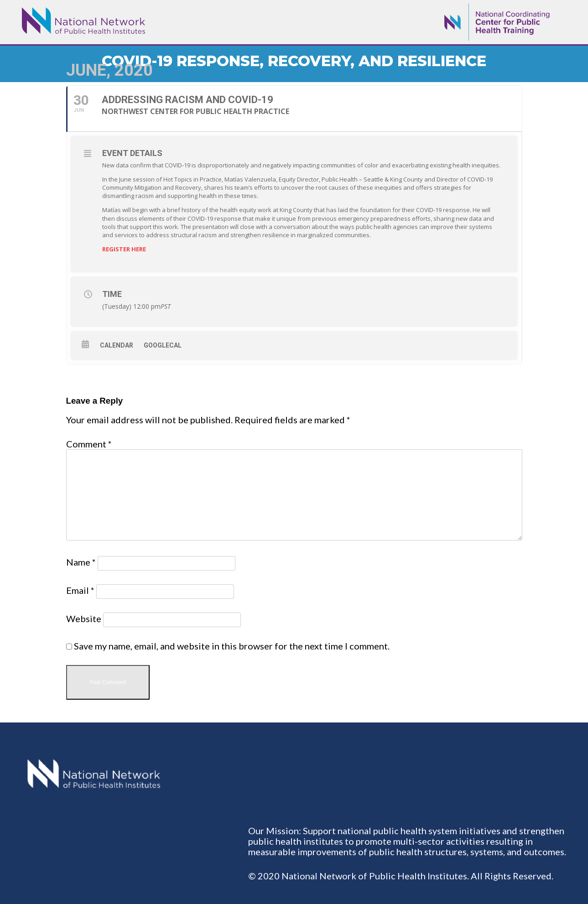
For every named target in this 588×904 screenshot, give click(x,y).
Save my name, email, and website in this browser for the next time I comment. (232, 646)
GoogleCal (163, 345)
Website (84, 618)
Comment (89, 444)
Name (81, 562)
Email (80, 590)
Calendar (117, 345)
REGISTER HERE (124, 249)
